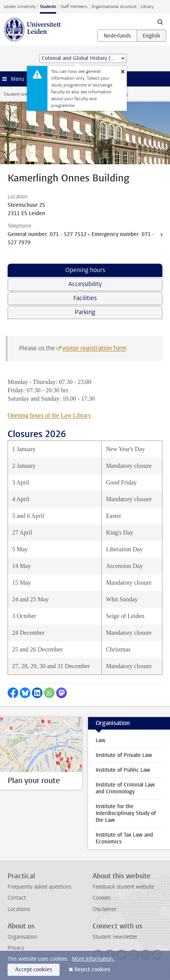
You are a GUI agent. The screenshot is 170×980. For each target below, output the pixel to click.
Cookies (102, 898)
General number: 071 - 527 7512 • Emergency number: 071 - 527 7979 (81, 238)
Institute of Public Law (123, 770)
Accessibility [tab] (85, 284)
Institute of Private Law (124, 755)
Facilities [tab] (85, 298)
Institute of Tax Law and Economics (124, 838)
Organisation (22, 937)
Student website (20, 94)
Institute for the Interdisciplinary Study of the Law (126, 813)
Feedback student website (123, 887)
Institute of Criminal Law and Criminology (125, 788)
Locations (19, 909)
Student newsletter (115, 937)
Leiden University (20, 7)
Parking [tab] (85, 312)
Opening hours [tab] (85, 270)
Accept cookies (34, 970)
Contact (17, 898)
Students (48, 7)
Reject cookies (92, 970)
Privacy (16, 948)
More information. (93, 959)
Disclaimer (105, 909)
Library (147, 7)
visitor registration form (94, 348)
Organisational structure (114, 7)
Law (101, 740)
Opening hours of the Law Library (49, 415)
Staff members (74, 7)
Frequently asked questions (39, 887)
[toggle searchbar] (160, 22)
